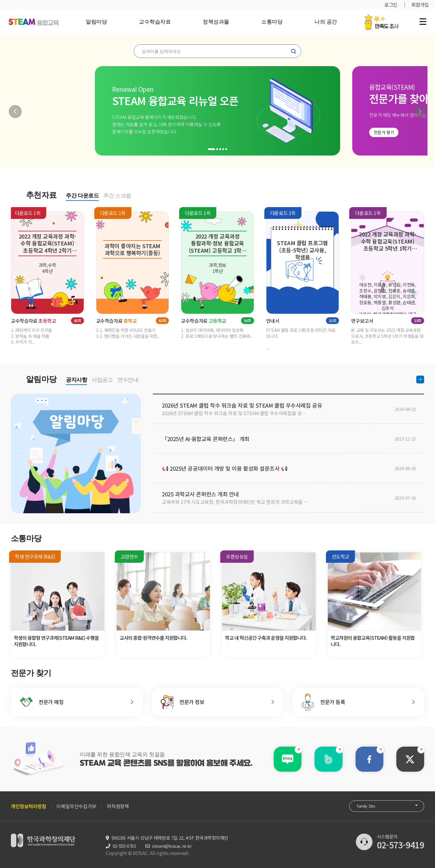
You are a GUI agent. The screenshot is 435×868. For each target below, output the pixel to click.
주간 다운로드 (82, 196)
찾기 (294, 51)
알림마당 (96, 22)
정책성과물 (216, 22)
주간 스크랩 (117, 196)
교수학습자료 (155, 22)
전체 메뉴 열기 (423, 21)
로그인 (391, 5)
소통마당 (272, 22)
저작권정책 (118, 806)
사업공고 (102, 380)
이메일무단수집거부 (76, 806)
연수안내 (128, 380)
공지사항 (76, 380)
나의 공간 (326, 22)
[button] (15, 112)
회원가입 (420, 5)
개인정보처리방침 (29, 806)
